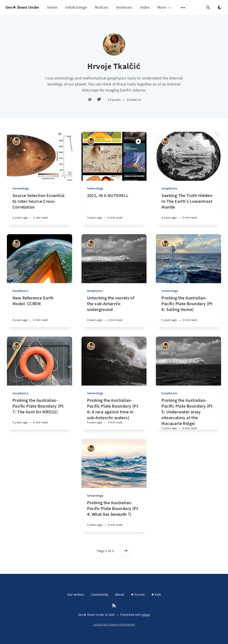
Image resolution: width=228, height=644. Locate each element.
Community (100, 594)
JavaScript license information (114, 624)
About (119, 594)
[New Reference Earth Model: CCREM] (40, 311)
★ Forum (138, 594)
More (165, 7)
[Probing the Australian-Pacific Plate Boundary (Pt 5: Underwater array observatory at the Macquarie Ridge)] (188, 413)
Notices (101, 7)
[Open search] (208, 8)
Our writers (76, 594)
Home (52, 7)
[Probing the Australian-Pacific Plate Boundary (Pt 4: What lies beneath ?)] (114, 516)
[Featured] (138, 141)
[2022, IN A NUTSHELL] (114, 209)
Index (145, 7)
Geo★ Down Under (22, 7)
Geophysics (169, 188)
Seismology (21, 188)
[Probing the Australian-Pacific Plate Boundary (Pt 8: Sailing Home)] (188, 311)
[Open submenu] (183, 8)
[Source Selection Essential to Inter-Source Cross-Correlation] (40, 209)
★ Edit (156, 594)
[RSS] (114, 606)
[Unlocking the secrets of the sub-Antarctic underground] (114, 311)
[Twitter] (99, 100)
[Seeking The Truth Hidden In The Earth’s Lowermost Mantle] (188, 209)
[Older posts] (126, 551)
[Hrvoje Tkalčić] (16, 141)
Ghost (146, 615)
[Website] (90, 100)
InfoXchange (76, 7)
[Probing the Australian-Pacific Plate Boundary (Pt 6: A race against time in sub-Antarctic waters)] (114, 413)
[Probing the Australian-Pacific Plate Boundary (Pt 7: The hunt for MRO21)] (40, 413)
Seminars (124, 7)
